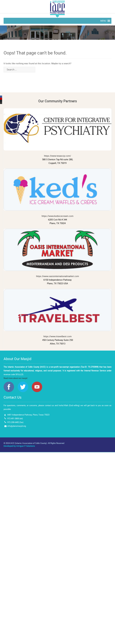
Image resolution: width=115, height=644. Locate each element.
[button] (103, 21)
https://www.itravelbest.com (57, 313)
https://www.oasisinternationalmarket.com (57, 253)
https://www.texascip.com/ (57, 133)
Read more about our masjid (15, 378)
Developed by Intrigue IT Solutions (19, 446)
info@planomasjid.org (17, 426)
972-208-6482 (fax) (15, 422)
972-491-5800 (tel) (15, 419)
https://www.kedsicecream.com (57, 193)
